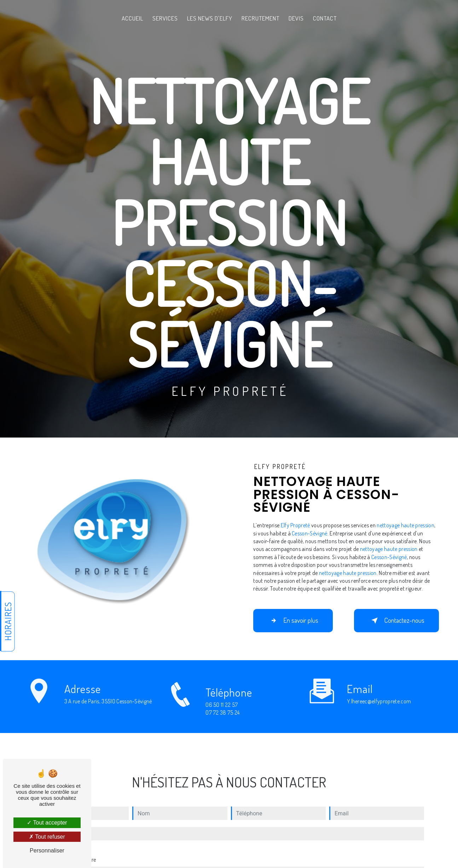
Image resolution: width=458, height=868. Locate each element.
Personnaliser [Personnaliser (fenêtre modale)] (47, 851)
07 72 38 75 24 (223, 720)
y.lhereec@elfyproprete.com (379, 694)
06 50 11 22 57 (222, 712)
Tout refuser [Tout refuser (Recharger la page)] (47, 837)
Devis (296, 18)
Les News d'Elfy (210, 18)
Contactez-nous (396, 621)
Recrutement (260, 18)
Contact (325, 18)
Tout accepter (47, 823)
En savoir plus (293, 621)
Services (165, 18)
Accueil (132, 18)
